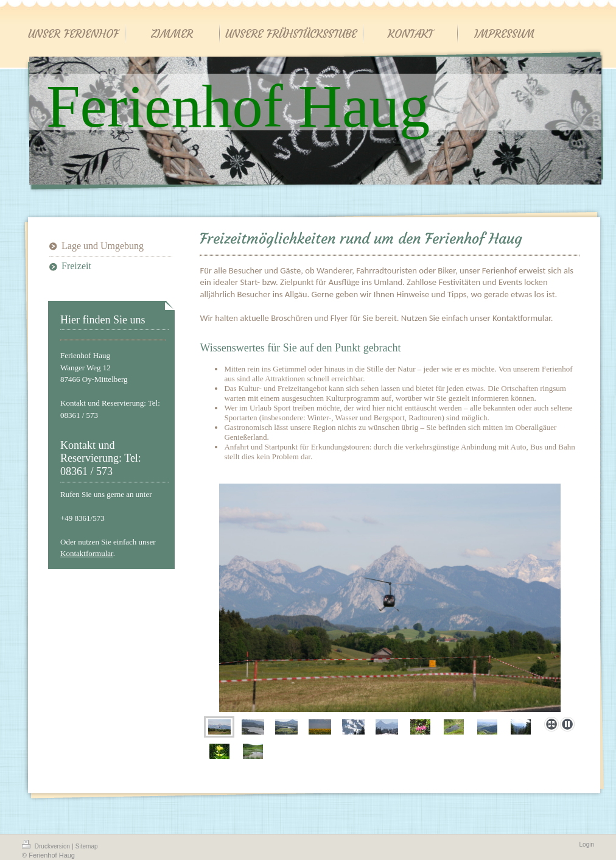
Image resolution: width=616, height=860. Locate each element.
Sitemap (87, 846)
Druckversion (47, 845)
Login (587, 844)
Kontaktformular (87, 553)
